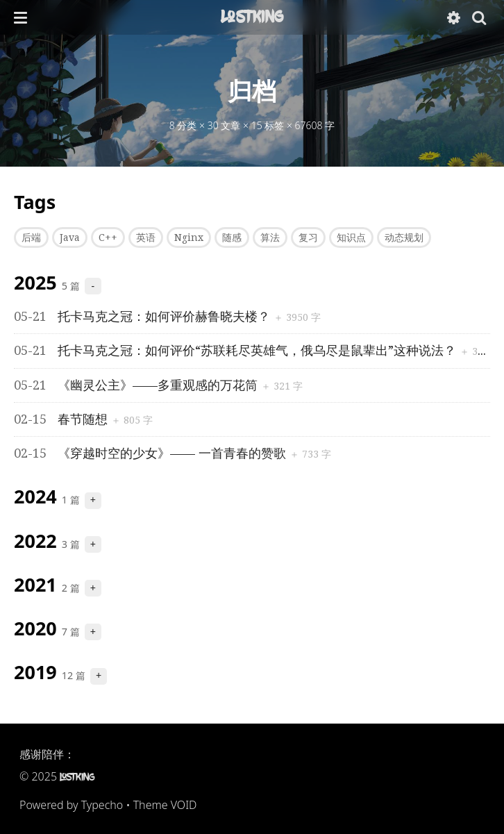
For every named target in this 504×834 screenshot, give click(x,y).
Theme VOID (165, 805)
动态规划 (404, 237)
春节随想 (62, 419)
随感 (232, 237)
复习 (308, 237)
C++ (108, 237)
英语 (146, 237)
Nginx (189, 237)
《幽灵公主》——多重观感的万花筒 (137, 385)
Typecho (102, 805)
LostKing (252, 17)
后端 (31, 237)
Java (70, 237)
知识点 (351, 237)
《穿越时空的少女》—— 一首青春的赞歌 (152, 453)
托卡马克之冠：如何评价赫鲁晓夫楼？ (144, 316)
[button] (20, 17)
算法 (270, 237)
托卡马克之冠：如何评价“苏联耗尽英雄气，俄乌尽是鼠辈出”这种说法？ (237, 350)
